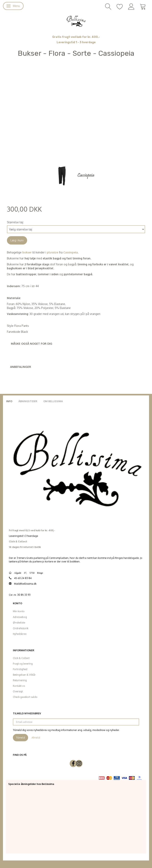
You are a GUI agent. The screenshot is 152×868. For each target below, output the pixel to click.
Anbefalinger (21, 367)
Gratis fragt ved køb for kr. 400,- (76, 37)
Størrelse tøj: (15, 222)
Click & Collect (21, 658)
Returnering (20, 680)
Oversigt (18, 691)
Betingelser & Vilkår (24, 675)
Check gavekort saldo (25, 697)
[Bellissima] (76, 21)
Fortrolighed (20, 669)
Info (9, 401)
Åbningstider (28, 401)
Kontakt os (19, 686)
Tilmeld (20, 738)
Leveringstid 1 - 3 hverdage (76, 42)
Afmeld (36, 738)
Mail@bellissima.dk (25, 584)
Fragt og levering (23, 664)
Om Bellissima (53, 401)
